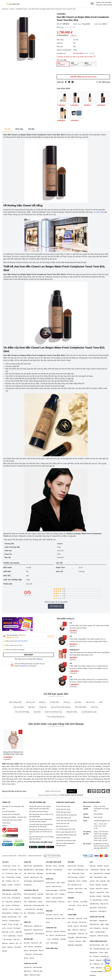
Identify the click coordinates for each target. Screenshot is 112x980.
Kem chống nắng (15, 702)
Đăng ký (40, 659)
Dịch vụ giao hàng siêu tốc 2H (66, 832)
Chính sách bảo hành (63, 809)
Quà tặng (31, 707)
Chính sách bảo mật (63, 823)
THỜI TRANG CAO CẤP (10, 890)
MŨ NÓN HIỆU (29, 939)
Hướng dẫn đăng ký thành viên (66, 835)
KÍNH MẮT (49, 911)
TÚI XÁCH (5, 862)
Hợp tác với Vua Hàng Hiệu (11, 814)
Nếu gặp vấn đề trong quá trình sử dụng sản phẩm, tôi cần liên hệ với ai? (40, 832)
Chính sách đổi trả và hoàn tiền (66, 815)
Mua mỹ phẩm (19, 707)
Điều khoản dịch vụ (63, 826)
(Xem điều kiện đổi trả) (21, 641)
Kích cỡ (59, 571)
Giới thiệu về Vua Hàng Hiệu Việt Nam (13, 808)
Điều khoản (22, 856)
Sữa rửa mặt (30, 702)
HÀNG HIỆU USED (52, 948)
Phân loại (8, 584)
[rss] (108, 791)
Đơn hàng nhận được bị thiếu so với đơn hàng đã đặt (41, 815)
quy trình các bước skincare (61, 707)
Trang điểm (86, 24)
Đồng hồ (42, 702)
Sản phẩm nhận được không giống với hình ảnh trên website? (41, 820)
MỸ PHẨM (71, 862)
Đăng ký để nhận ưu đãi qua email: (14, 791)
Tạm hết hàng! (83, 77)
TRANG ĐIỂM (72, 915)
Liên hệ (5, 826)
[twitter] (103, 791)
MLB (101, 702)
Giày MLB (37, 712)
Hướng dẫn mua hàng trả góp (66, 841)
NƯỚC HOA (50, 879)
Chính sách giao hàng (63, 812)
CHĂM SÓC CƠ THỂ (30, 964)
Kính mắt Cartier (81, 707)
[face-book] (89, 791)
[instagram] (94, 791)
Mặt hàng (8, 567)
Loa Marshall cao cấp (89, 712)
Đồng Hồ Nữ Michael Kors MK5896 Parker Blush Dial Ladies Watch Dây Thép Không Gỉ (13, 753)
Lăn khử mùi (90, 702)
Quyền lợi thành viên (63, 838)
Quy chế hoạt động (8, 811)
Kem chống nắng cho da (56, 717)
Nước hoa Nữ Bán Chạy (54, 712)
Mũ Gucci (67, 702)
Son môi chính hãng (22, 712)
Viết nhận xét (56, 606)
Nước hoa (94, 707)
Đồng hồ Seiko (72, 712)
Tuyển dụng (6, 823)
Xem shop (28, 655)
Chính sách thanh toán (64, 818)
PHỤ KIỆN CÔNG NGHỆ (53, 862)
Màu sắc (7, 576)
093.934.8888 (106, 2)
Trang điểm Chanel (21, 9)
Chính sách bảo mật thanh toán (66, 821)
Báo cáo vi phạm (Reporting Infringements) (65, 844)
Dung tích (60, 567)
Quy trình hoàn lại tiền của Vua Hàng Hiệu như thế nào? (41, 838)
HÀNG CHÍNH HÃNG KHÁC (98, 941)
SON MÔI (71, 898)
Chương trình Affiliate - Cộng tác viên (14, 817)
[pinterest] (99, 791)
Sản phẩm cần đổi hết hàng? (39, 811)
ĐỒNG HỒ (27, 922)
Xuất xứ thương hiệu (13, 580)
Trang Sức (43, 707)
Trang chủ (5, 9)
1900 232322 (107, 5)
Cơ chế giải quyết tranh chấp (66, 829)
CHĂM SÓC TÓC (51, 928)
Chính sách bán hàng (63, 806)
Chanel (12, 9)
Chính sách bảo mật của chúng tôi (72, 795)
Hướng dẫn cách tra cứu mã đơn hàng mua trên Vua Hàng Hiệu (40, 808)
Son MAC (78, 702)
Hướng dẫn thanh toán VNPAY (12, 820)
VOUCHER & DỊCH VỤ (31, 890)
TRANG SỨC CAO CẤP (97, 917)
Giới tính (7, 571)
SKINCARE (28, 862)
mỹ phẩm (97, 212)
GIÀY (91, 862)
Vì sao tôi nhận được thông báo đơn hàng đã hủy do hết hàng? (41, 826)
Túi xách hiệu (54, 702)
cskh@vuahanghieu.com (102, 821)
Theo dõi (51, 636)
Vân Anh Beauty (12, 635)
